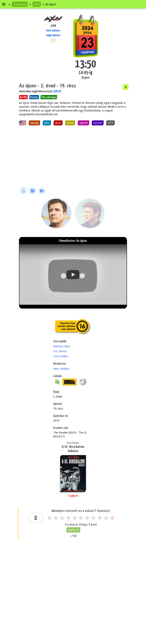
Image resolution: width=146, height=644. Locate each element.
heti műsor (53, 30)
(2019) (57, 91)
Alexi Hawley (61, 368)
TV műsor (20, 4)
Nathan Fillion (62, 346)
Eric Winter (60, 351)
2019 (110, 123)
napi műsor (53, 35)
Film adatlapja (49, 97)
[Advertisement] (73, 156)
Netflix (23, 97)
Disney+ (34, 97)
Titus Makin (61, 356)
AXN (37, 4)
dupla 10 (73, 530)
